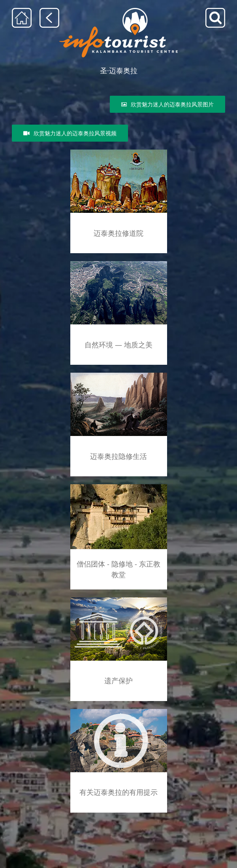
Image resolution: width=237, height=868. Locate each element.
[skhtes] (119, 486)
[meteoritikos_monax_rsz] (119, 374)
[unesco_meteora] (119, 599)
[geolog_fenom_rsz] (119, 264)
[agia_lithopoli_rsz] (119, 152)
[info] (119, 710)
